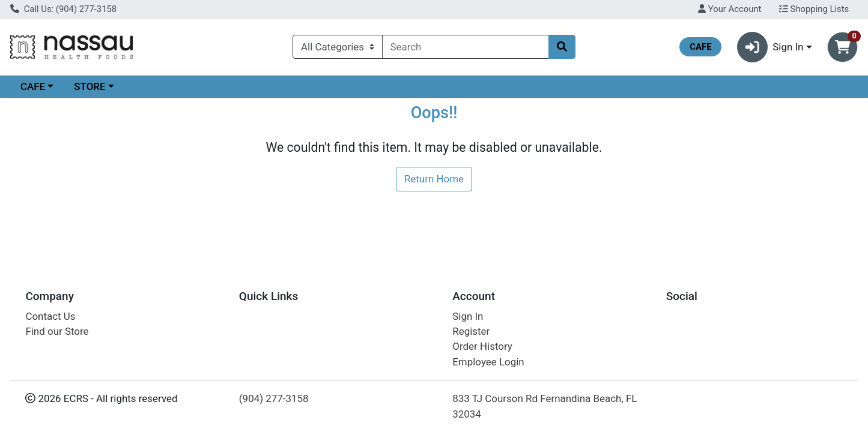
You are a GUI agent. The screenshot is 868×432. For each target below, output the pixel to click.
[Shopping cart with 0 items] (842, 47)
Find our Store (57, 331)
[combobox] (466, 47)
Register (471, 331)
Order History (482, 346)
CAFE (33, 86)
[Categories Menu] (337, 47)
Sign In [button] (770, 47)
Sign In (468, 316)
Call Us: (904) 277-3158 (63, 9)
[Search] (466, 47)
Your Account (730, 9)
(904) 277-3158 (274, 398)
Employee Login (488, 362)
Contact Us (50, 316)
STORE (90, 86)
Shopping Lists (814, 9)
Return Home (434, 179)
